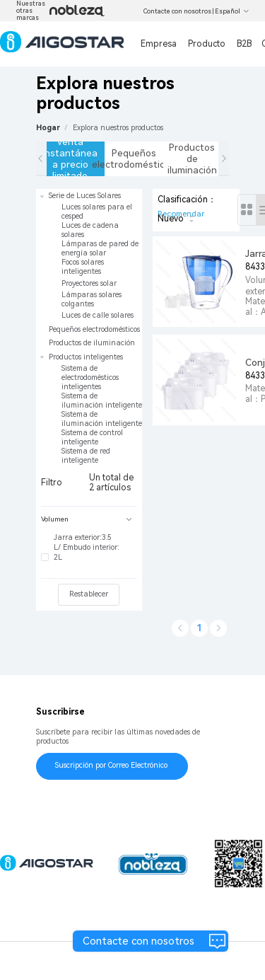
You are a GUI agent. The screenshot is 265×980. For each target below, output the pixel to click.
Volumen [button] (87, 519)
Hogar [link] (48, 128)
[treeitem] (89, 256)
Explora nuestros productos (118, 128)
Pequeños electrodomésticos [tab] (134, 158)
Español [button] (232, 11)
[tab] (89, 520)
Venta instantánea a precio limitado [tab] (72, 159)
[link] (118, 128)
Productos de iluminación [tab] (192, 158)
